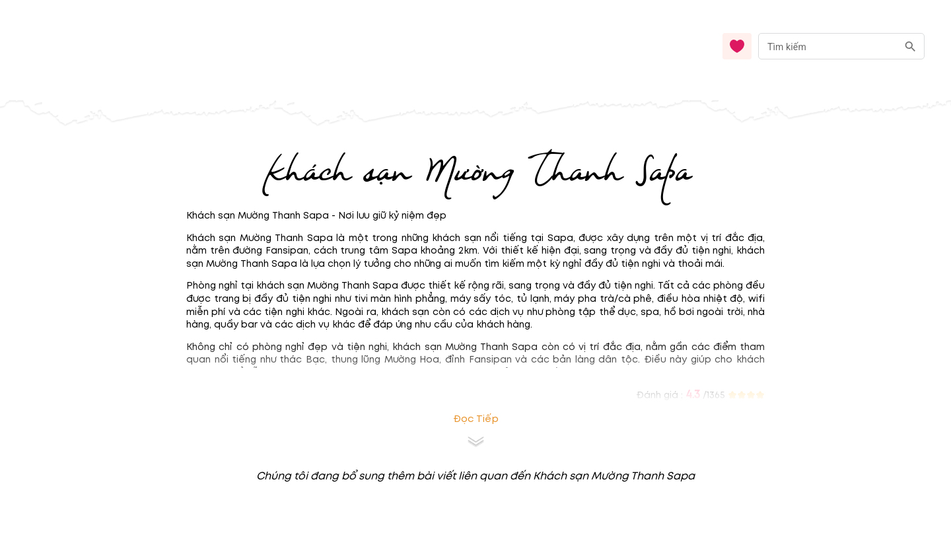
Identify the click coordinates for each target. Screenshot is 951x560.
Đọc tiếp (476, 419)
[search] (910, 47)
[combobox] (841, 47)
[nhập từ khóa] (828, 46)
